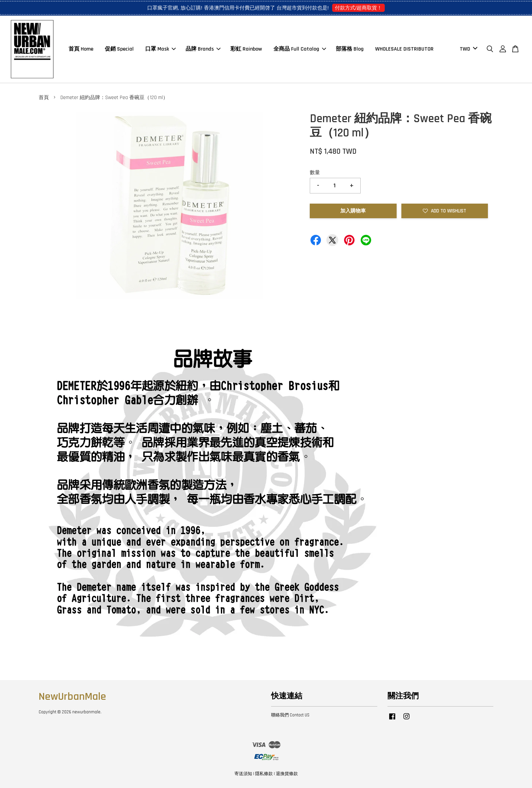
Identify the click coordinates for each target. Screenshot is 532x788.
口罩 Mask (160, 49)
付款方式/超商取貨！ (358, 8)
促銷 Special (119, 49)
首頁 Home (81, 49)
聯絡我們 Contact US (290, 715)
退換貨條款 (287, 774)
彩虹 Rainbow (246, 49)
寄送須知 (243, 774)
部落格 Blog (350, 49)
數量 (315, 173)
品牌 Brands (203, 49)
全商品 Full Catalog (300, 49)
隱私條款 (264, 774)
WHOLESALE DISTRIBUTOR (404, 49)
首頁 (44, 98)
